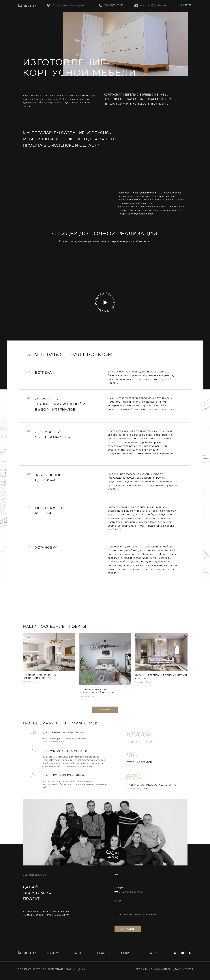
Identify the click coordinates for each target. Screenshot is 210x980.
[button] (106, 303)
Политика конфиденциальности (164, 969)
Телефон (119, 888)
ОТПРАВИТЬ (128, 929)
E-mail (118, 901)
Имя (117, 875)
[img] (49, 652)
